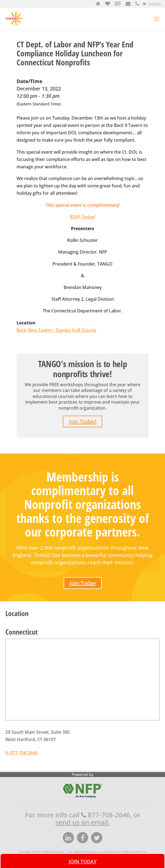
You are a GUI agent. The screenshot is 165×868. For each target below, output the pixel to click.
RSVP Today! (82, 210)
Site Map (119, 848)
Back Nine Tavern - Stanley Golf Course (56, 323)
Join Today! (82, 414)
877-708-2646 (21, 746)
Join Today (83, 576)
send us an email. (82, 815)
